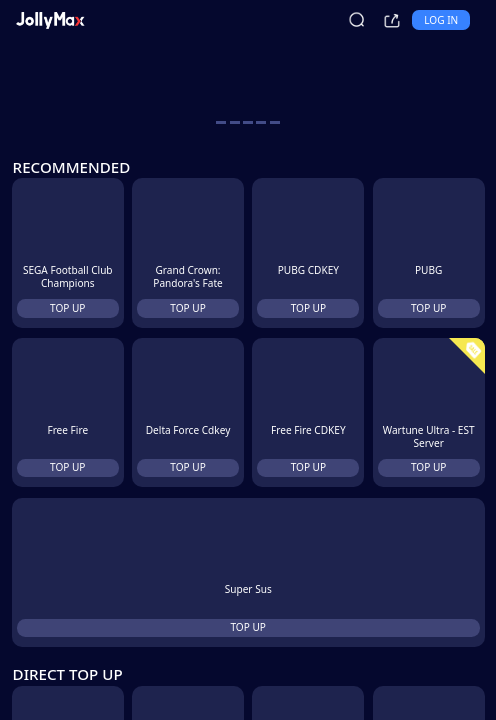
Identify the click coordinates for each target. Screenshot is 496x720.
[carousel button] (221, 122)
